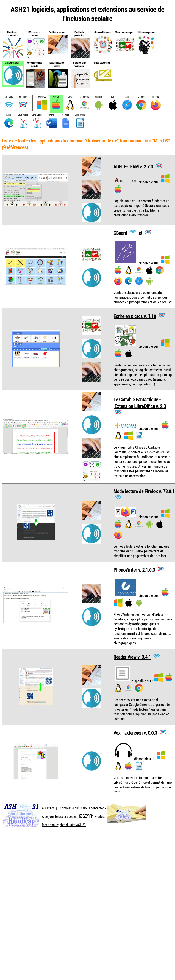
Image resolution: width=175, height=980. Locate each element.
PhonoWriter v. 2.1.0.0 (134, 570)
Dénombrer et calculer (34, 34)
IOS (113, 97)
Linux (70, 97)
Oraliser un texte (12, 63)
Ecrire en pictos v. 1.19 (135, 316)
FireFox (155, 97)
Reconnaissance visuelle (34, 64)
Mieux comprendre (147, 32)
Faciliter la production (79, 34)
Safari (127, 97)
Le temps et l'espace (102, 32)
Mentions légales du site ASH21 (64, 825)
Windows (42, 97)
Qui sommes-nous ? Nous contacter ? (80, 808)
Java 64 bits (37, 115)
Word (51, 115)
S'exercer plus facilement (79, 64)
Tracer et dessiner (102, 63)
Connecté (9, 97)
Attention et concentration (12, 34)
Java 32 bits (23, 115)
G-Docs (66, 115)
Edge (9, 115)
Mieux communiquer (124, 32)
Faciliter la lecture (57, 32)
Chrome (141, 97)
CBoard (120, 233)
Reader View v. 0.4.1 (132, 657)
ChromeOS (84, 97)
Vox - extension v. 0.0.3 (135, 733)
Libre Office (80, 115)
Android (99, 97)
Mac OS (56, 97)
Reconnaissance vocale (57, 64)
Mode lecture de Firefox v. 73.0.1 (144, 491)
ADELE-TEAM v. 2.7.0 (133, 166)
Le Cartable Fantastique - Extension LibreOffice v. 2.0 (140, 403)
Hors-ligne (23, 97)
